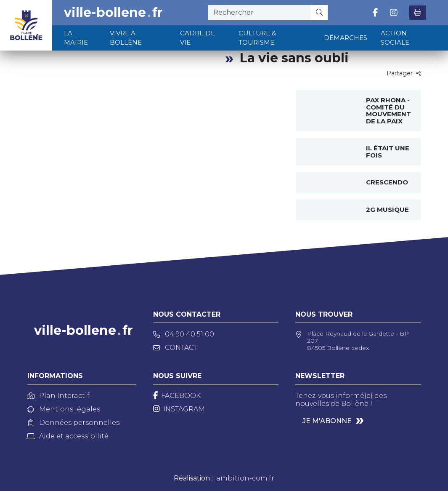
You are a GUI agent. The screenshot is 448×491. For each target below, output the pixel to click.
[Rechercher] (319, 13)
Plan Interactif (58, 396)
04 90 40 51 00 (184, 334)
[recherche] (260, 13)
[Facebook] (177, 396)
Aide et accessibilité (68, 436)
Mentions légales (64, 409)
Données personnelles (73, 423)
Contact (175, 348)
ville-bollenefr (113, 13)
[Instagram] (179, 409)
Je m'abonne (327, 421)
